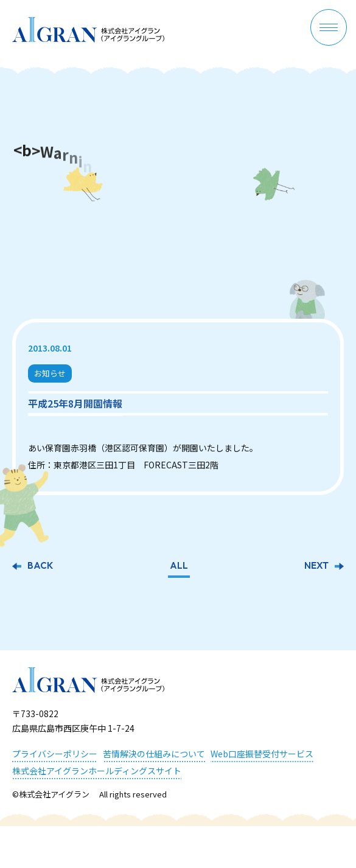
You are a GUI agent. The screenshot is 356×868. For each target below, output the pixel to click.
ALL (179, 567)
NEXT (316, 567)
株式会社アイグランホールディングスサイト (97, 771)
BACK (40, 567)
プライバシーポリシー (55, 754)
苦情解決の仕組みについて (154, 754)
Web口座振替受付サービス (262, 754)
